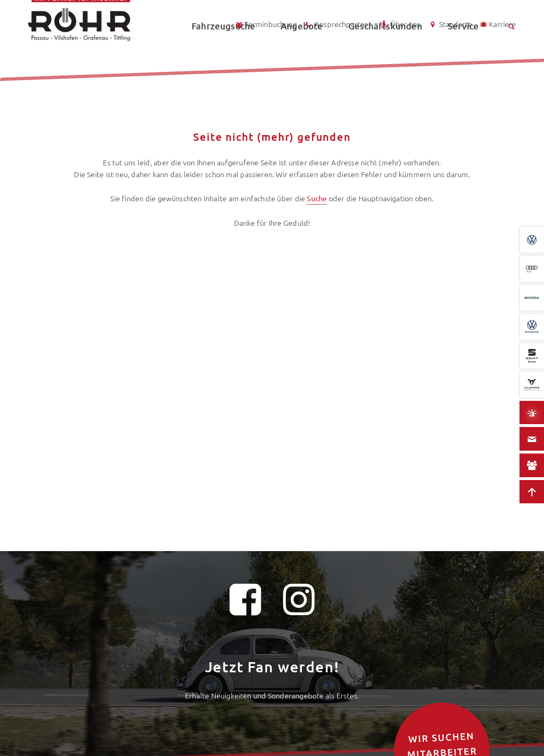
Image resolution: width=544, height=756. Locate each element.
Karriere (498, 24)
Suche (317, 198)
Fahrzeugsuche (223, 51)
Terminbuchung (266, 24)
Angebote (302, 51)
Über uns (400, 24)
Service (463, 51)
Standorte (450, 24)
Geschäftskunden (385, 51)
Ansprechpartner (338, 24)
